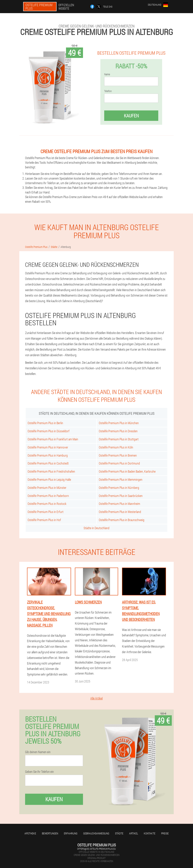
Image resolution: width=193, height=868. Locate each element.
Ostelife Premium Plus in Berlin (45, 423)
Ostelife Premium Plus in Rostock (47, 504)
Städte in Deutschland (96, 528)
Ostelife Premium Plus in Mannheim (119, 504)
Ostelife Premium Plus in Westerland (120, 512)
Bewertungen (50, 833)
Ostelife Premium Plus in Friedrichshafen (51, 471)
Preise (165, 833)
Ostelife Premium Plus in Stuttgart (119, 439)
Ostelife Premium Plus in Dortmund (119, 463)
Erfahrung (71, 833)
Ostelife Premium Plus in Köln (116, 447)
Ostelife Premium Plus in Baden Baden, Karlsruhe (127, 471)
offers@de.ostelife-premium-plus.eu (96, 849)
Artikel (134, 833)
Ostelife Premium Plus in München (119, 423)
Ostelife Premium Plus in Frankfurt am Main (53, 439)
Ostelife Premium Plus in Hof (44, 520)
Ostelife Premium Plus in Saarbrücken (121, 496)
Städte (119, 833)
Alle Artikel (96, 698)
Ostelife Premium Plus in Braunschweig (122, 520)
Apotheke (30, 833)
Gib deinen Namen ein (38, 752)
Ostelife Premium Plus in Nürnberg (119, 488)
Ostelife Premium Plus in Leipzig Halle (49, 479)
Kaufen (131, 116)
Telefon (108, 91)
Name (107, 74)
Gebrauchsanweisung (96, 833)
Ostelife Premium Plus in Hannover (48, 447)
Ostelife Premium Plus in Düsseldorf (49, 431)
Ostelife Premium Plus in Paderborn (48, 496)
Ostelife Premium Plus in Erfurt (46, 512)
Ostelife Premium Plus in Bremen (118, 455)
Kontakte (150, 833)
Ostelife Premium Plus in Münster (47, 488)
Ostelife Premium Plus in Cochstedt (48, 463)
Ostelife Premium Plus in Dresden (118, 431)
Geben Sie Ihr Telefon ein (39, 772)
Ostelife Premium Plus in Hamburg (48, 455)
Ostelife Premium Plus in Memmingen (121, 479)
